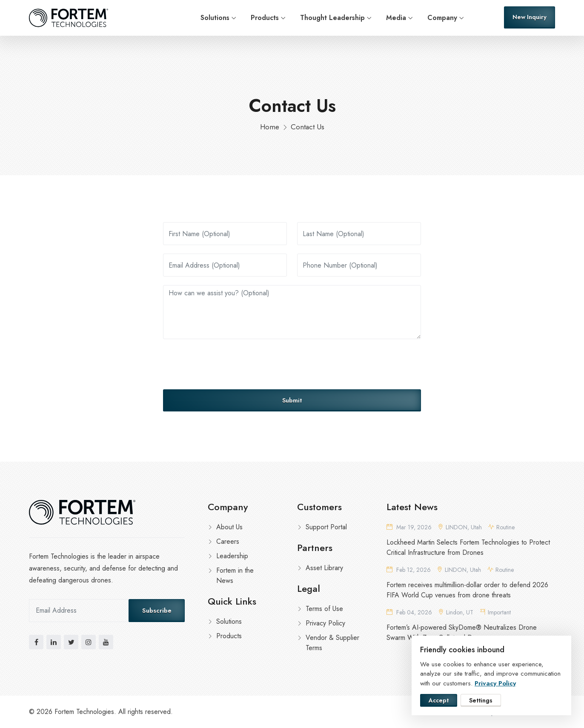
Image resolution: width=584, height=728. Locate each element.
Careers (228, 541)
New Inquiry (530, 17)
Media (396, 18)
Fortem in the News (235, 575)
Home (270, 127)
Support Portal (326, 527)
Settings (481, 700)
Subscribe (157, 611)
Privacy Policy (325, 623)
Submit (292, 400)
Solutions (215, 18)
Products (265, 18)
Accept (439, 700)
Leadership (232, 556)
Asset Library (324, 568)
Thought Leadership (332, 18)
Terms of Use (324, 609)
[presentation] (228, 364)
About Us (229, 527)
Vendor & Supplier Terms (332, 643)
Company (442, 18)
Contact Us (308, 127)
